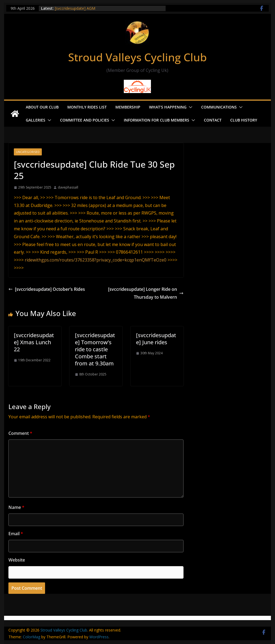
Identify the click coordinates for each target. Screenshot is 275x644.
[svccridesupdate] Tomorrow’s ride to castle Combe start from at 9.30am (95, 349)
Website (17, 560)
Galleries (36, 120)
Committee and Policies (85, 120)
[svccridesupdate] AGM (75, 8)
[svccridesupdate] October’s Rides (47, 289)
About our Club (42, 107)
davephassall (68, 187)
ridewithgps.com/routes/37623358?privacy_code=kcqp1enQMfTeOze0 (96, 260)
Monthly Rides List (87, 107)
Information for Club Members (157, 120)
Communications (219, 107)
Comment (20, 433)
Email (16, 534)
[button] (189, 107)
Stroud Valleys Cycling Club (137, 57)
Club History (244, 120)
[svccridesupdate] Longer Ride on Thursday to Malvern (146, 293)
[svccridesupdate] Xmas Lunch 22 (34, 342)
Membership (128, 107)
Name (16, 507)
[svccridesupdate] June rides (156, 339)
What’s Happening (168, 107)
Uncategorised (28, 152)
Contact (213, 120)
